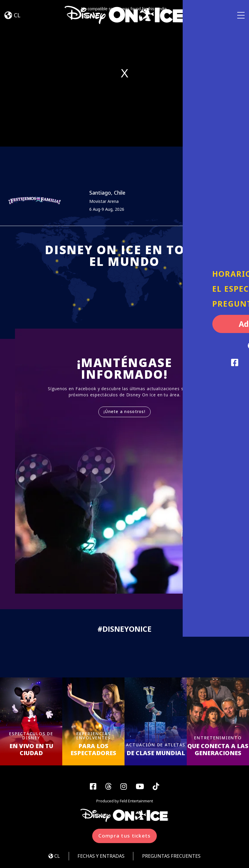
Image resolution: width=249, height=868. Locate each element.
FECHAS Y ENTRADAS (100, 857)
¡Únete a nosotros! (125, 412)
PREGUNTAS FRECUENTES (174, 857)
